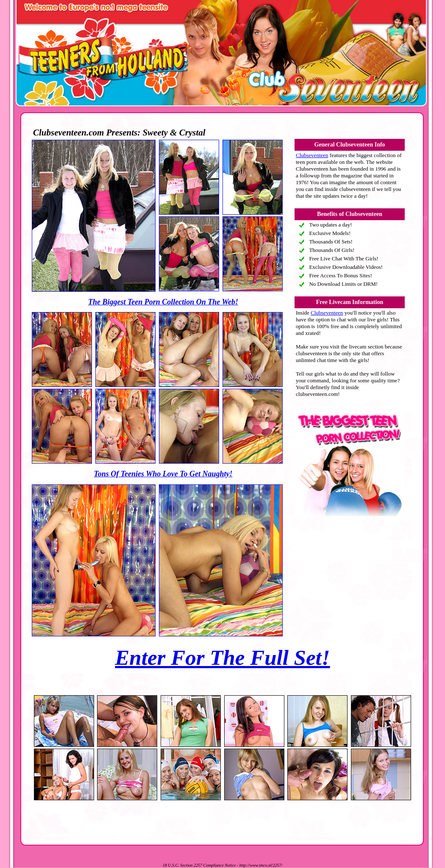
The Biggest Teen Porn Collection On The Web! (163, 302)
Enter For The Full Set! (222, 658)
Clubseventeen (312, 155)
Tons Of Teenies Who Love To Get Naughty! (163, 474)
